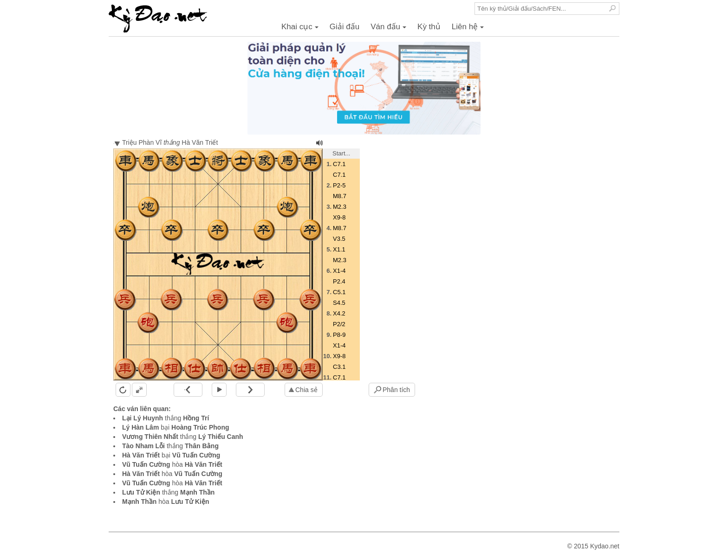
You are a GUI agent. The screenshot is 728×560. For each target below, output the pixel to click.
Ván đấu (390, 29)
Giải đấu (344, 27)
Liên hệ (469, 29)
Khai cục (301, 29)
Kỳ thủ (429, 27)
